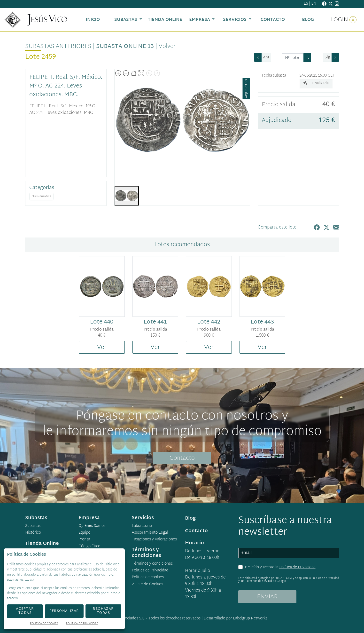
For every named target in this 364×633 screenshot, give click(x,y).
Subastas (33, 526)
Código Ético (89, 546)
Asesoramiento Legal (150, 533)
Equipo (84, 533)
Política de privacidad (325, 578)
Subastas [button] (126, 20)
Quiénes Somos (92, 526)
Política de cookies (148, 578)
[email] (289, 553)
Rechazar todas (103, 611)
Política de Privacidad (297, 567)
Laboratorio (142, 526)
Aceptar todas (25, 611)
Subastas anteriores (58, 47)
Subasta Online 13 (125, 47)
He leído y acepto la (280, 568)
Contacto (182, 458)
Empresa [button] (200, 20)
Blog (190, 518)
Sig (327, 58)
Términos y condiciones (152, 564)
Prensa (84, 540)
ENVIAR (267, 597)
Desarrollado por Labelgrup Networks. (236, 619)
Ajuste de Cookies (147, 584)
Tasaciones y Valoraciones (154, 540)
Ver (102, 348)
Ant (266, 58)
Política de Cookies (44, 624)
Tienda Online (42, 544)
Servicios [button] (235, 20)
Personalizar (64, 611)
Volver (167, 47)
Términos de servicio (259, 581)
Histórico (33, 533)
